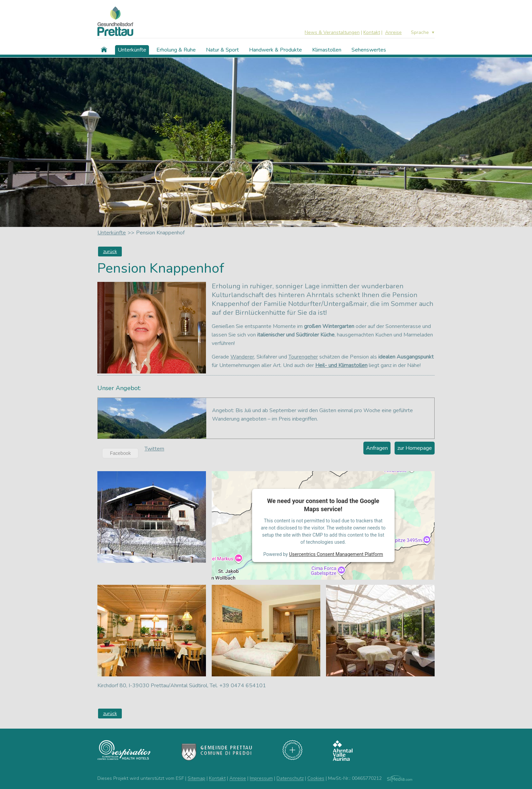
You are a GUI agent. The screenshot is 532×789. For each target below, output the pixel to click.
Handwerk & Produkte (275, 50)
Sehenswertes (369, 50)
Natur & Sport (222, 50)
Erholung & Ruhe (176, 50)
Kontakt (372, 32)
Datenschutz (290, 779)
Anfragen (377, 448)
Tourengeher (303, 357)
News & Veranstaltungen (332, 32)
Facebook (120, 453)
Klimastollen (327, 50)
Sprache (420, 33)
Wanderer (242, 357)
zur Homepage (415, 448)
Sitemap (196, 779)
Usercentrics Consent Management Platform (336, 554)
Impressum (261, 779)
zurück (110, 252)
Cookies (316, 779)
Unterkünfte (132, 50)
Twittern (154, 449)
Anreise (393, 32)
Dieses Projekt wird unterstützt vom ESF (141, 779)
